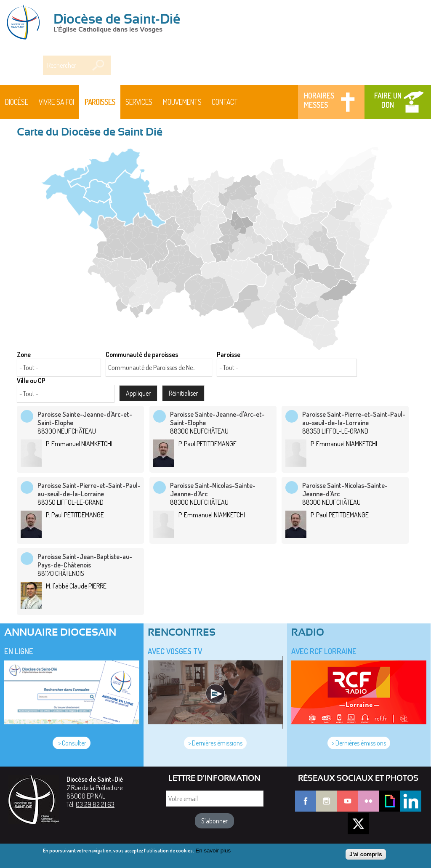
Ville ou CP (31, 381)
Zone (24, 354)
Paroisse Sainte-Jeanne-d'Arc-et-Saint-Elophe (85, 418)
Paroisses (100, 102)
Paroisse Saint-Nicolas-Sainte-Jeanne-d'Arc (213, 490)
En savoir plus (213, 853)
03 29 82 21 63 (95, 804)
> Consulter (72, 743)
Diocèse (17, 102)
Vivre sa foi (56, 102)
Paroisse (229, 354)
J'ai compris (366, 856)
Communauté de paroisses (142, 354)
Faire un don (388, 100)
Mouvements (182, 102)
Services (139, 102)
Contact (225, 102)
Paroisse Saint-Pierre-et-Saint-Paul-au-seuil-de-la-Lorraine (354, 418)
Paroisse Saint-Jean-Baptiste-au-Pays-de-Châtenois (85, 561)
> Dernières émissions (215, 743)
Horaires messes (319, 100)
